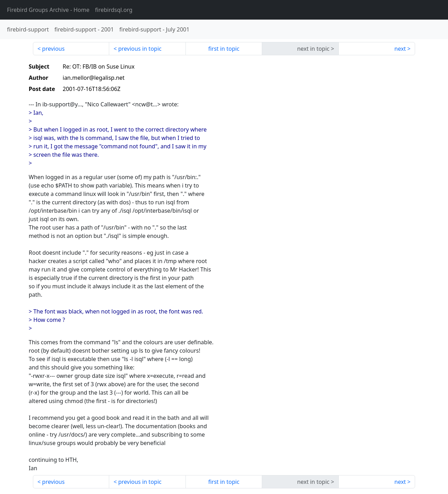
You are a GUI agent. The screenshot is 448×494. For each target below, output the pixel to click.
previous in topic (140, 49)
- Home (48, 10)
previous (53, 49)
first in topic (224, 49)
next (400, 49)
